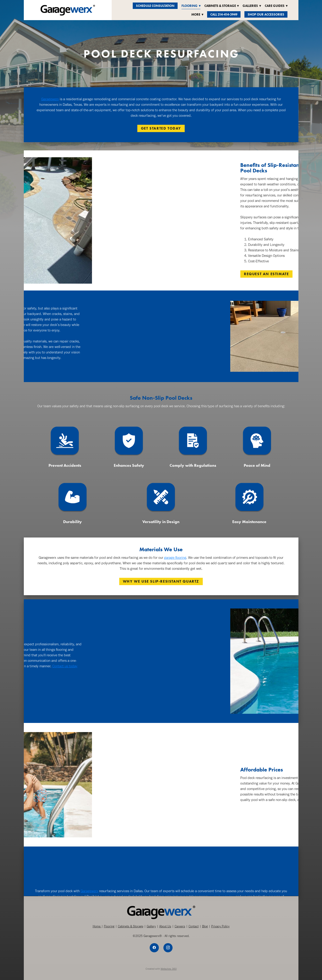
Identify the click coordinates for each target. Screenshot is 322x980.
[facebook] (154, 948)
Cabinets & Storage (131, 926)
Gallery (151, 926)
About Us (165, 926)
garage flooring (175, 558)
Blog (205, 926)
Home (97, 926)
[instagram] (168, 948)
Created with (161, 969)
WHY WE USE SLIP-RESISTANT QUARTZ (161, 581)
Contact (194, 926)
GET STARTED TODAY (161, 128)
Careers (180, 926)
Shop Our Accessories (266, 15)
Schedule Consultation (155, 6)
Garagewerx (50, 99)
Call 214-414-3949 (224, 15)
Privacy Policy (220, 926)
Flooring (109, 926)
